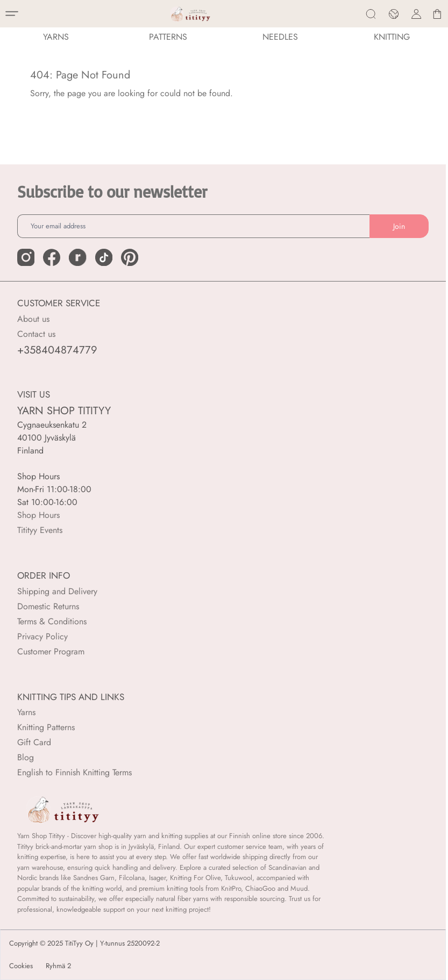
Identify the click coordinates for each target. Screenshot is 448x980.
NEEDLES (280, 37)
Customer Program (51, 651)
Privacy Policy (42, 636)
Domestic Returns (48, 606)
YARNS (56, 37)
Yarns (26, 712)
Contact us (36, 334)
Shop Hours (38, 515)
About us (33, 319)
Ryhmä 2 (58, 966)
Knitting (392, 37)
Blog (26, 757)
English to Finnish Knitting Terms (74, 772)
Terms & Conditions (52, 621)
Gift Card (34, 742)
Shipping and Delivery (57, 591)
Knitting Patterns (46, 727)
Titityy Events (40, 530)
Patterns (168, 37)
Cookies (21, 966)
